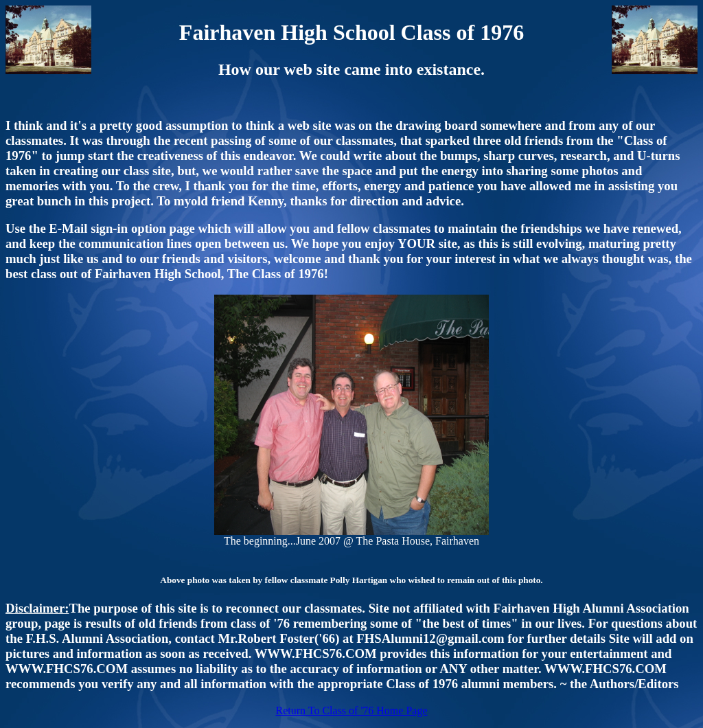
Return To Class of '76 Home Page (352, 710)
